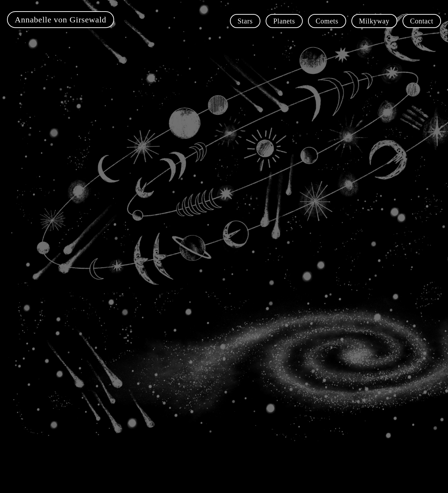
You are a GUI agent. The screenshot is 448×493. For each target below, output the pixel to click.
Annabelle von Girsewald (61, 20)
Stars (245, 21)
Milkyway (374, 21)
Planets (284, 21)
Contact (422, 21)
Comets (327, 21)
